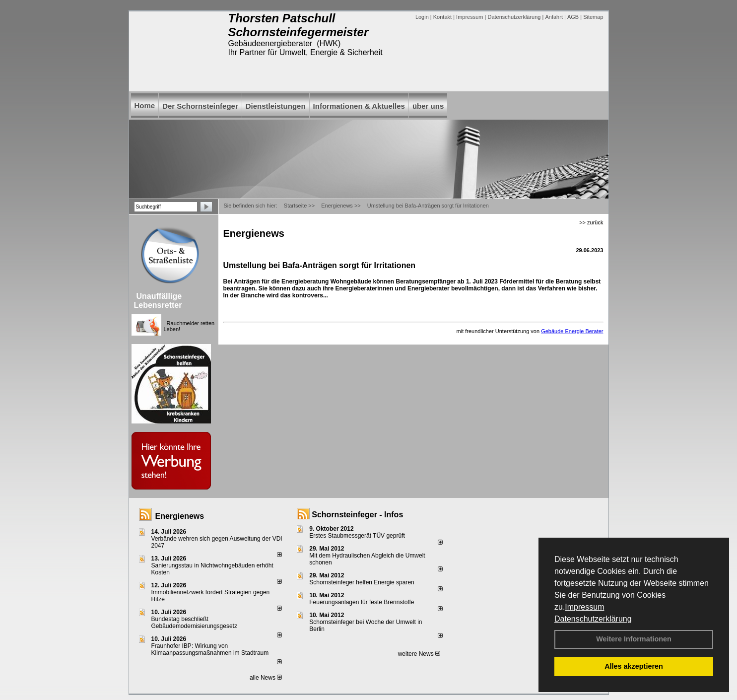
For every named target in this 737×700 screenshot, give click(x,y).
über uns (428, 106)
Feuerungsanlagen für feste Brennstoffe (362, 602)
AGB (573, 17)
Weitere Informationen (634, 639)
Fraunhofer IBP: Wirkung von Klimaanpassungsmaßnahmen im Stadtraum (210, 649)
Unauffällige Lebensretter (158, 301)
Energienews (180, 516)
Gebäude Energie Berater (572, 331)
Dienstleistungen (276, 106)
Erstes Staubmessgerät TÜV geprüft (357, 536)
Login (422, 17)
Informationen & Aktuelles (359, 106)
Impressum (584, 607)
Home (145, 105)
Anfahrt (554, 17)
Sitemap (593, 17)
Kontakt (442, 17)
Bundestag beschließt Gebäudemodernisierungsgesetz (194, 623)
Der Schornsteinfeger (200, 106)
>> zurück (591, 222)
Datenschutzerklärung (593, 619)
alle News (266, 678)
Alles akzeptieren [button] (634, 666)
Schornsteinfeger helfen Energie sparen (362, 582)
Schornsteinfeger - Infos (357, 515)
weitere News (419, 654)
